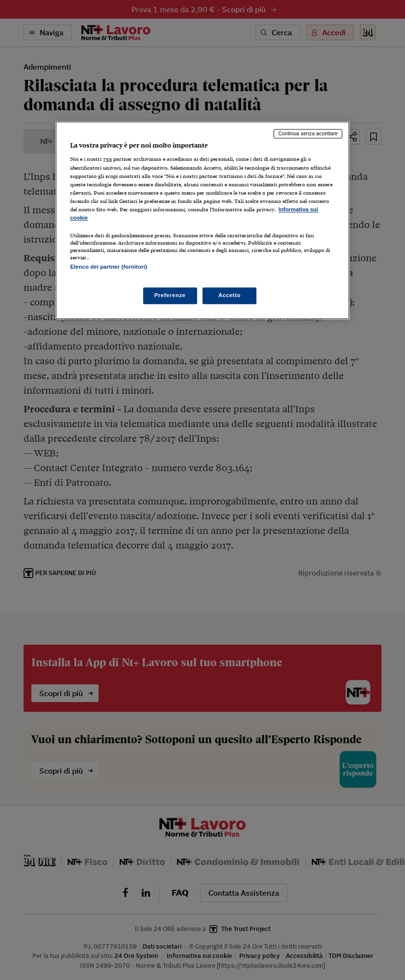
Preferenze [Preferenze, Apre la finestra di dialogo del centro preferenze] (170, 296)
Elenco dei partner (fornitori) (109, 267)
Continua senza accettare (308, 133)
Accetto (229, 296)
